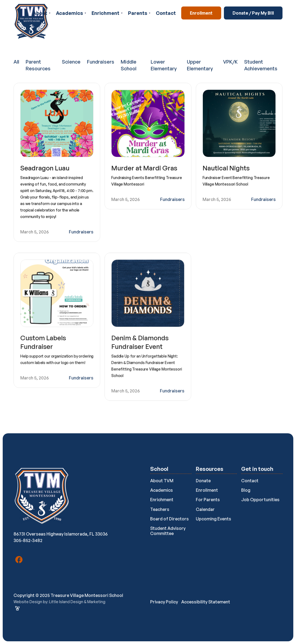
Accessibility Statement (206, 602)
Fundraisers (101, 62)
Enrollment (201, 13)
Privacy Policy (164, 602)
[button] (42, 13)
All (16, 62)
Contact (166, 13)
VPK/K (230, 62)
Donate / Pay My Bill (253, 13)
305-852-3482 (28, 540)
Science (71, 62)
